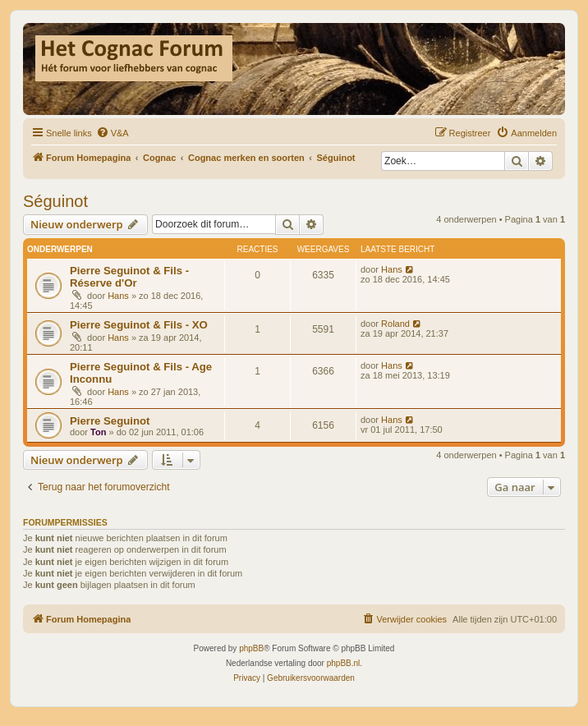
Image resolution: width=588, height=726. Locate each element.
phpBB (251, 648)
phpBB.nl (344, 663)
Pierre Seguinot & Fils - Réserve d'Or (129, 277)
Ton (98, 432)
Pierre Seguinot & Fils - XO (139, 325)
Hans (118, 296)
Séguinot (55, 201)
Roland (395, 324)
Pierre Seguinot (110, 421)
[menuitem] (113, 133)
